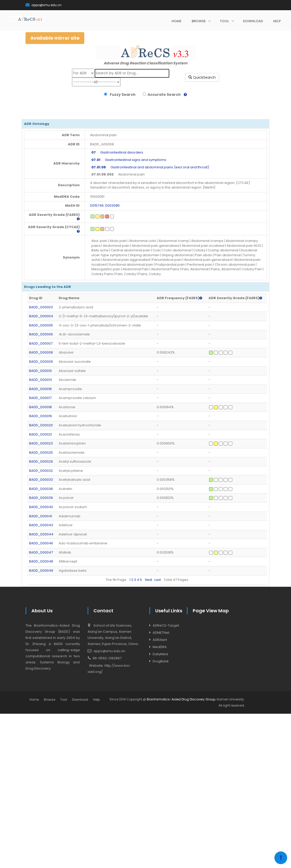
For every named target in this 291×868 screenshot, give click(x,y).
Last (158, 580)
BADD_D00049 (41, 571)
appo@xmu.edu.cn (44, 5)
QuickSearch (202, 77)
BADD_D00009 (41, 362)
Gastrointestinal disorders (117, 152)
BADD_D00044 (41, 534)
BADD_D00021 (40, 434)
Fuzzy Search (122, 95)
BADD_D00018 (40, 407)
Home (34, 700)
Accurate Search (163, 95)
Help (96, 700)
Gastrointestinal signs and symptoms (129, 160)
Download (80, 700)
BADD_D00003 (41, 307)
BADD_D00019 (40, 416)
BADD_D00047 (41, 552)
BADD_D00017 (40, 398)
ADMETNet (161, 633)
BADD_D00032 (41, 471)
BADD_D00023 (41, 443)
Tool (64, 700)
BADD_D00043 (41, 525)
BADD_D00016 (40, 389)
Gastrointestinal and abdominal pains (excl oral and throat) (150, 167)
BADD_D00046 (41, 543)
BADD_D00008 (41, 352)
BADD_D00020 (41, 425)
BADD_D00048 (41, 561)
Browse (50, 700)
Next (149, 580)
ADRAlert (160, 640)
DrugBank (161, 661)
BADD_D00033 (41, 480)
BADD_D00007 (41, 343)
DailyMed (160, 654)
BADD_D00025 (41, 453)
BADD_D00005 (41, 325)
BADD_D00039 (41, 498)
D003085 (112, 206)
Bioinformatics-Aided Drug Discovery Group (181, 699)
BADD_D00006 (41, 334)
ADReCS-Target (166, 625)
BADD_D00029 (41, 461)
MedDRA (160, 647)
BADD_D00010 (40, 371)
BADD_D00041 (41, 516)
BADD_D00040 (41, 507)
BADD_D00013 (40, 380)
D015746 (97, 206)
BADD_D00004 (41, 316)
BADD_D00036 (41, 489)
